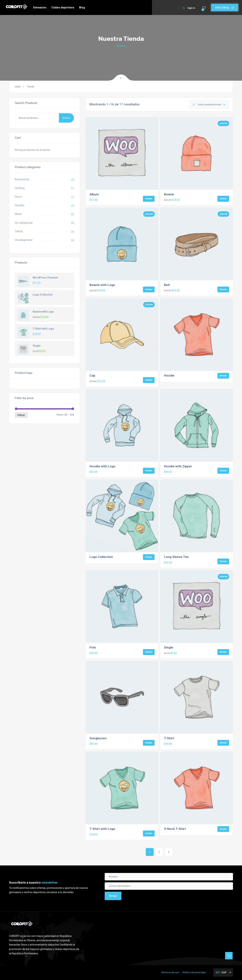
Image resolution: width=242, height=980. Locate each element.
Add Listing (225, 7)
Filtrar (21, 415)
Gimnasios (40, 7)
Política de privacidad (194, 972)
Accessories (22, 179)
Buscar (66, 118)
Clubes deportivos (63, 7)
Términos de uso (170, 972)
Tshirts (19, 231)
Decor (18, 197)
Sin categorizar (24, 223)
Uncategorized (24, 240)
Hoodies (20, 205)
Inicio (18, 87)
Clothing (20, 188)
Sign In (189, 8)
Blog (82, 7)
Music (18, 214)
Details (149, 199)
